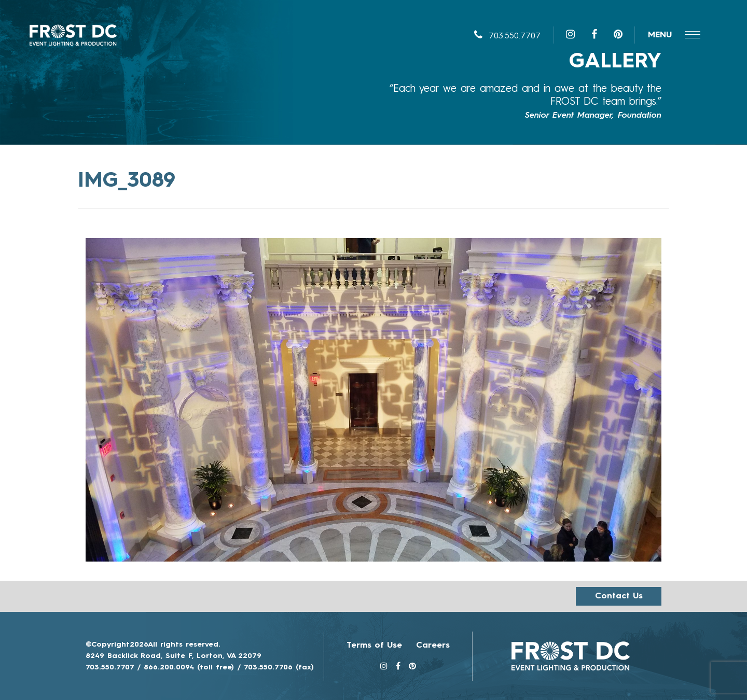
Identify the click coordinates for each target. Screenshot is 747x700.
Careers (433, 646)
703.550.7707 (507, 36)
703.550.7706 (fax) (279, 667)
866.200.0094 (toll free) (189, 667)
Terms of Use (374, 646)
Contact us (619, 596)
